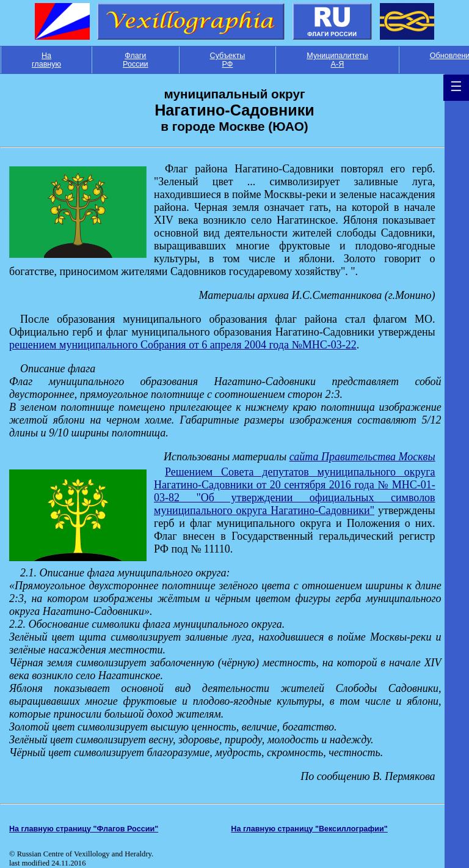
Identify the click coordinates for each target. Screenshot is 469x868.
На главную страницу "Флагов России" (84, 829)
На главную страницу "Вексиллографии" (309, 829)
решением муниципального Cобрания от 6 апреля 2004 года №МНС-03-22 (183, 345)
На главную (46, 60)
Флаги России (136, 60)
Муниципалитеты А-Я (337, 60)
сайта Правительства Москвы (362, 457)
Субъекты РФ (228, 60)
